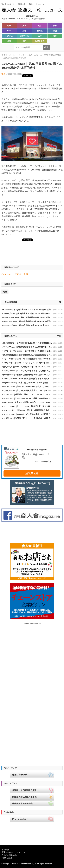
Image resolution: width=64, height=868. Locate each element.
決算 (55, 26)
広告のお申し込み (9, 855)
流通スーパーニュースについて (15, 852)
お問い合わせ (7, 858)
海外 (55, 36)
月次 (9, 41)
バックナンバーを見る (42, 462)
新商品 (40, 31)
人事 (24, 26)
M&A (9, 31)
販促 (55, 31)
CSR (24, 41)
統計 (40, 36)
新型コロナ (40, 41)
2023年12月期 (21, 274)
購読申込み (32, 473)
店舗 (24, 31)
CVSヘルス (7, 274)
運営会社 (5, 850)
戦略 (40, 26)
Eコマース (24, 36)
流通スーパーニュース (11, 55)
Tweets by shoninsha (32, 623)
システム (9, 36)
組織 (9, 26)
